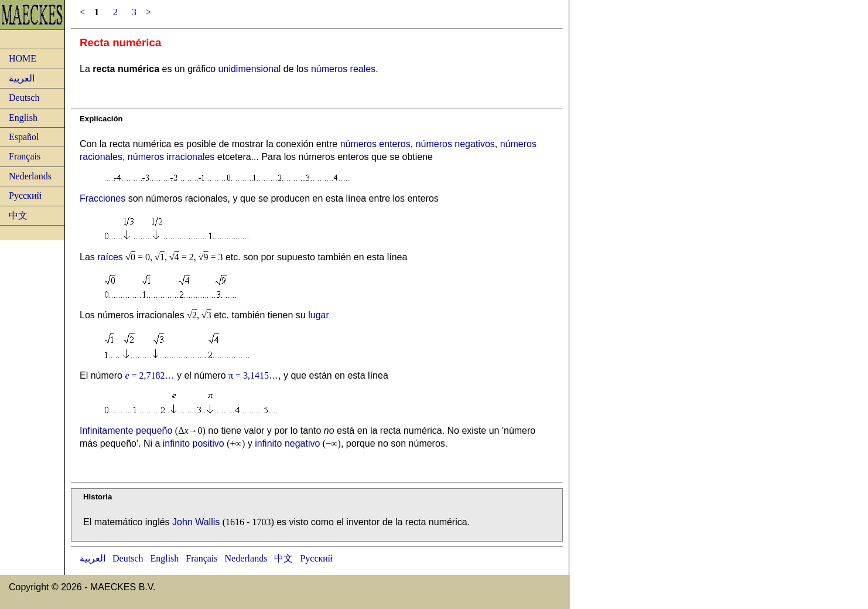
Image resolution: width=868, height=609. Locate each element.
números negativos (455, 144)
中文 (18, 215)
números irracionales (171, 157)
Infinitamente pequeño (126, 431)
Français (25, 156)
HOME (23, 58)
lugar (319, 315)
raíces (110, 257)
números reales (343, 69)
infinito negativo (287, 443)
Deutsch (24, 98)
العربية (22, 78)
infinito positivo (194, 443)
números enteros (375, 144)
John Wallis (196, 522)
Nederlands (30, 176)
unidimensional (250, 69)
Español (24, 137)
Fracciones (102, 198)
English (23, 118)
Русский (25, 195)
